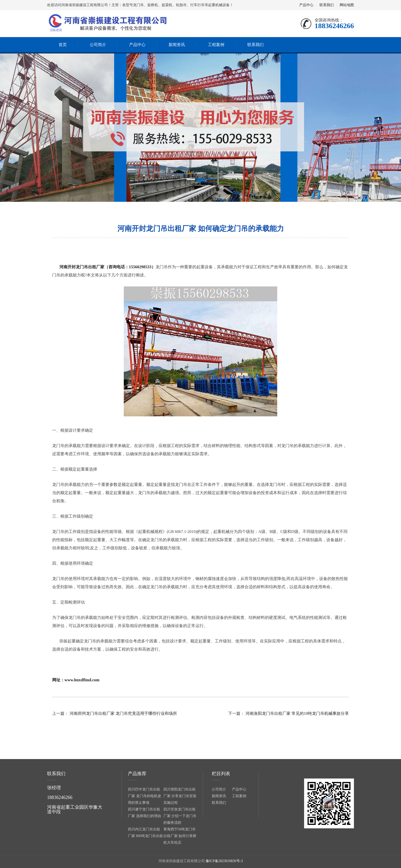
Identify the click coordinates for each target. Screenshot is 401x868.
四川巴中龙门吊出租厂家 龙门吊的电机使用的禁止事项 (144, 796)
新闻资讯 (219, 796)
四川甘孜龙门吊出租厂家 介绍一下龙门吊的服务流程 (180, 816)
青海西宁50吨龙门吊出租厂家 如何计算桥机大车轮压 (180, 836)
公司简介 (219, 789)
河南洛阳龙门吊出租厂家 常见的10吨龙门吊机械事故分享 (297, 713)
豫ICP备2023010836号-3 (224, 861)
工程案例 (239, 796)
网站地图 (347, 5)
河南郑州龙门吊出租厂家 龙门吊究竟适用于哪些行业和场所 (123, 713)
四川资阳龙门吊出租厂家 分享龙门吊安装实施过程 (180, 796)
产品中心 (306, 5)
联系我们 (327, 5)
